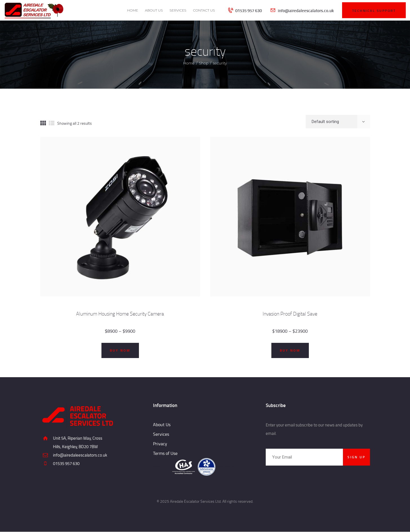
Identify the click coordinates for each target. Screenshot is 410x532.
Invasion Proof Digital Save (290, 314)
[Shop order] (338, 122)
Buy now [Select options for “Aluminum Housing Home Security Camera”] (120, 350)
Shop (204, 63)
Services (161, 434)
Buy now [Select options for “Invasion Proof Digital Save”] (290, 350)
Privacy (160, 444)
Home (189, 63)
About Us (162, 424)
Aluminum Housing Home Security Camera (120, 314)
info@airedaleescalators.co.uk (80, 455)
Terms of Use (165, 453)
